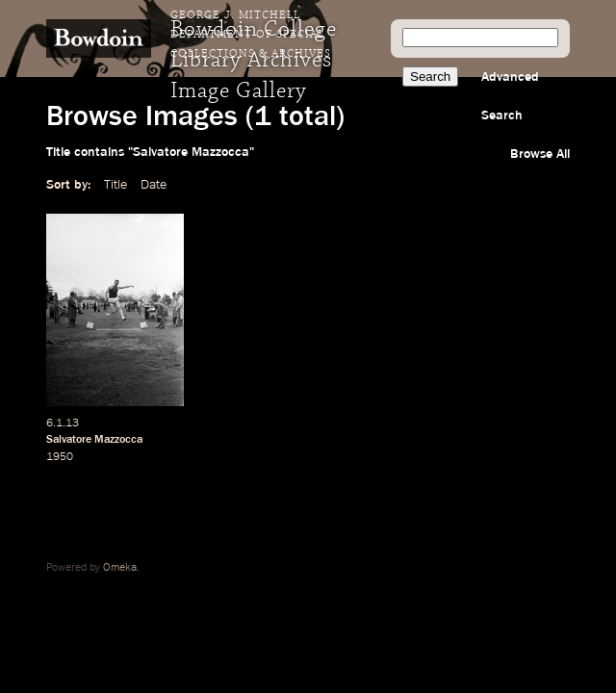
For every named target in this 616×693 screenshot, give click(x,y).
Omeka (120, 568)
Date (154, 185)
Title (115, 185)
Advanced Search (510, 96)
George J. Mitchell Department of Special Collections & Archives (251, 35)
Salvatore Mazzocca (94, 440)
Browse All (540, 154)
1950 (60, 457)
